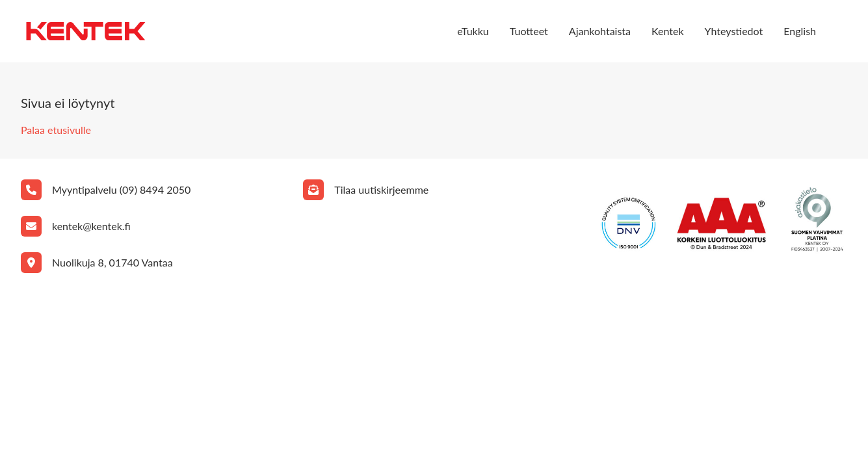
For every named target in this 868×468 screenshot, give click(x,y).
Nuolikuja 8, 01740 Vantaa (112, 262)
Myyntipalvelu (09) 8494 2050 (121, 189)
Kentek (668, 31)
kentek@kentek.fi (91, 226)
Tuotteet (529, 31)
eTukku (473, 31)
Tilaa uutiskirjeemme (381, 189)
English (800, 31)
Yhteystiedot (734, 31)
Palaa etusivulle (56, 130)
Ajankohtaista (600, 31)
